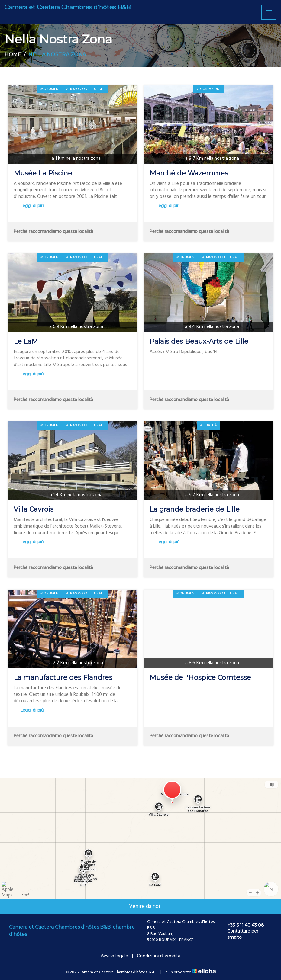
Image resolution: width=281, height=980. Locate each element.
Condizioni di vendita (159, 956)
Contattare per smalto (239, 934)
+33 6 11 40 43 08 (242, 925)
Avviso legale (114, 956)
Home (13, 55)
